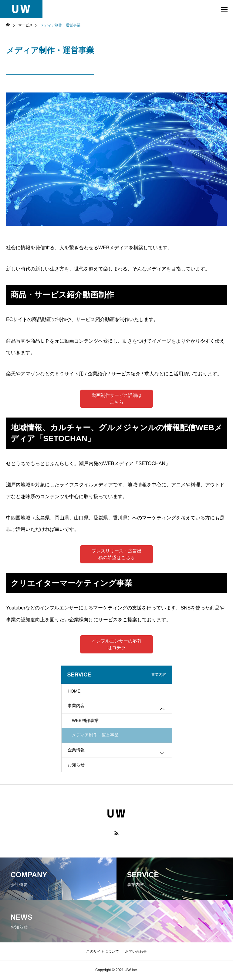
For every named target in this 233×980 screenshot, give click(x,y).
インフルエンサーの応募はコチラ (116, 645)
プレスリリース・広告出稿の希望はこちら (116, 554)
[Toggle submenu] (162, 710)
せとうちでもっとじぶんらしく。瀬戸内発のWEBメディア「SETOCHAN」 (88, 464)
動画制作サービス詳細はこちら (116, 399)
